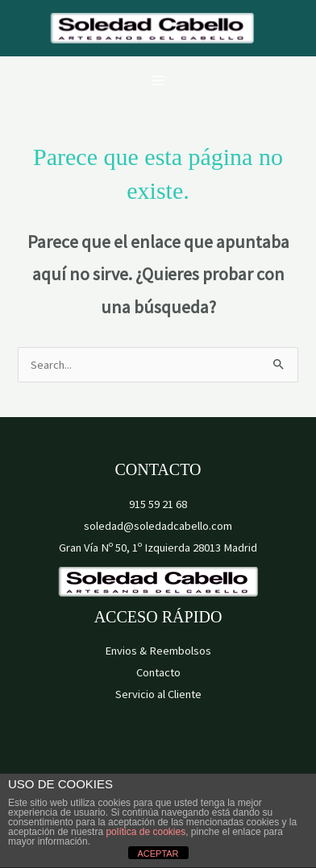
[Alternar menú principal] (158, 81)
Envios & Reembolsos (158, 651)
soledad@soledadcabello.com (158, 526)
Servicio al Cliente (158, 694)
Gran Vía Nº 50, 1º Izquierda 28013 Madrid (158, 548)
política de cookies (146, 832)
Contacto (158, 672)
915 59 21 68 (158, 504)
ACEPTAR (158, 854)
